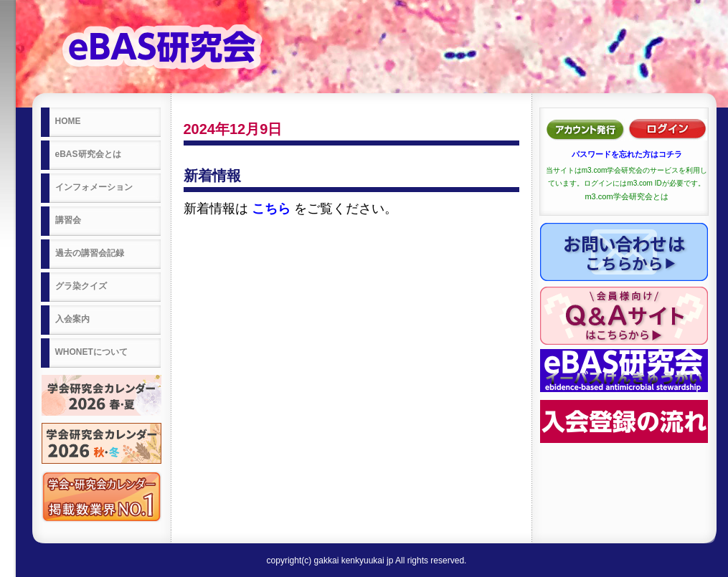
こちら (271, 209)
